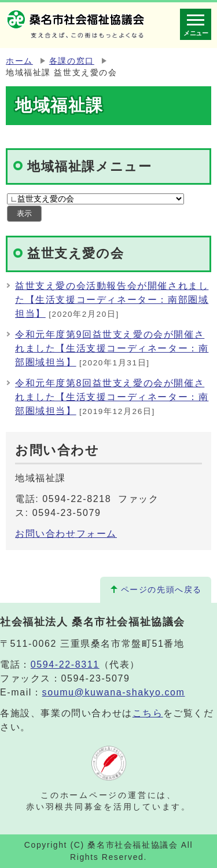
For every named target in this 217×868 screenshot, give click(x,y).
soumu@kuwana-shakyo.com (114, 692)
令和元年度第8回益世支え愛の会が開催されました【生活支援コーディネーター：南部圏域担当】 (112, 397)
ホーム (19, 61)
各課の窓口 (72, 61)
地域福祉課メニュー (89, 166)
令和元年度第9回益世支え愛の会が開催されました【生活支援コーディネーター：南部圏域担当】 (112, 348)
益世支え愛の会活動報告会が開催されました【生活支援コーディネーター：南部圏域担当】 (112, 300)
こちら (148, 713)
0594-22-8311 (65, 664)
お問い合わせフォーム (66, 534)
